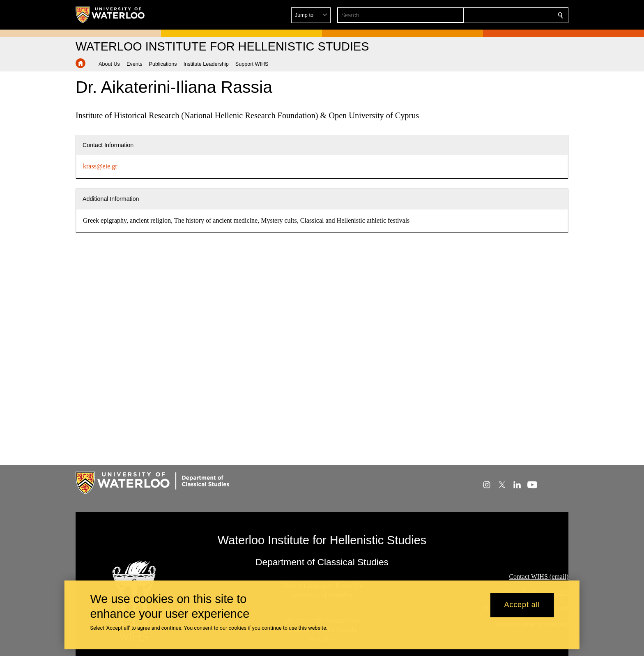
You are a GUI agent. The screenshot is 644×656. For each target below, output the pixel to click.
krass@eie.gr (100, 166)
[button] (501, 15)
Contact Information (108, 145)
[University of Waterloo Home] (110, 15)
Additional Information (111, 199)
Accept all (522, 605)
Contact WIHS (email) (539, 576)
